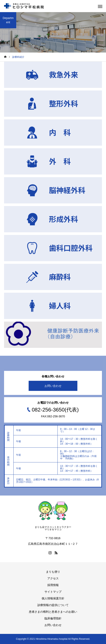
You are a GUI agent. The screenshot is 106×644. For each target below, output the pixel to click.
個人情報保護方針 (53, 598)
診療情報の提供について (53, 605)
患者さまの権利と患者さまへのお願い (53, 612)
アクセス (53, 578)
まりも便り (53, 572)
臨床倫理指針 (53, 618)
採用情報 (53, 585)
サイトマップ (53, 592)
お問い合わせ (53, 386)
